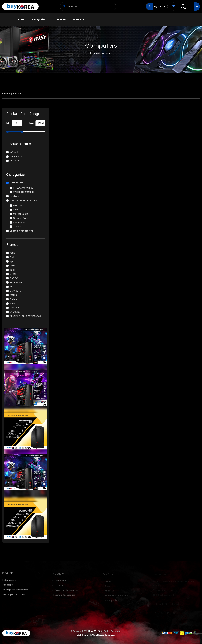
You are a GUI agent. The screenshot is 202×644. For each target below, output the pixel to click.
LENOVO (14, 308)
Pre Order (15, 161)
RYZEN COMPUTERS (24, 192)
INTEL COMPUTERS (23, 188)
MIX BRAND (16, 282)
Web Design (83, 635)
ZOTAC (14, 303)
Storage (17, 205)
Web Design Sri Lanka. (104, 635)
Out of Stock (17, 156)
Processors (19, 222)
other (13, 274)
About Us (61, 19)
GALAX (13, 299)
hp (11, 261)
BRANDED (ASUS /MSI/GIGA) (25, 316)
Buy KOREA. (95, 631)
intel (12, 270)
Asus (12, 253)
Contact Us (78, 19)
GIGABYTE (15, 291)
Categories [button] (39, 19)
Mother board (21, 214)
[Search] (88, 6)
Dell (12, 257)
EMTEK (13, 295)
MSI (12, 287)
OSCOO (14, 278)
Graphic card (21, 218)
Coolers (17, 227)
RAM (16, 210)
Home (21, 19)
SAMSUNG (15, 312)
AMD (12, 266)
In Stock (14, 152)
